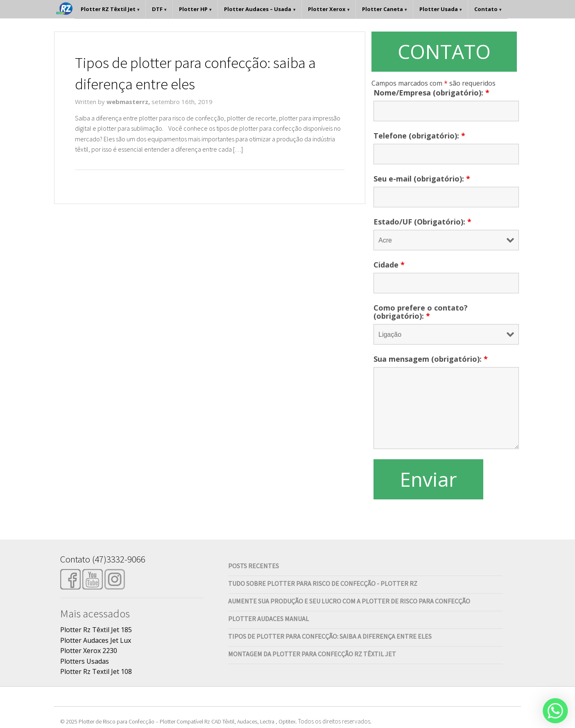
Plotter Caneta (383, 9)
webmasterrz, (129, 102)
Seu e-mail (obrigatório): (422, 179)
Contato (486, 9)
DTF (157, 9)
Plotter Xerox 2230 (89, 651)
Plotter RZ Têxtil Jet (108, 9)
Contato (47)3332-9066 (103, 559)
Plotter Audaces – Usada (258, 9)
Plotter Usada (439, 9)
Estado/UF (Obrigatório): (422, 222)
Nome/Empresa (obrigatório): (431, 93)
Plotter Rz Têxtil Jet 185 (96, 630)
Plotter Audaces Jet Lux (96, 640)
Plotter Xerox (327, 9)
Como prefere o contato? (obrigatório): (421, 312)
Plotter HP (193, 9)
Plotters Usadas (85, 661)
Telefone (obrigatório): (419, 136)
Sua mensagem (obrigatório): (431, 359)
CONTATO (444, 51)
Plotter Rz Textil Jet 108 (96, 671)
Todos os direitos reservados (334, 721)
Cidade (389, 265)
